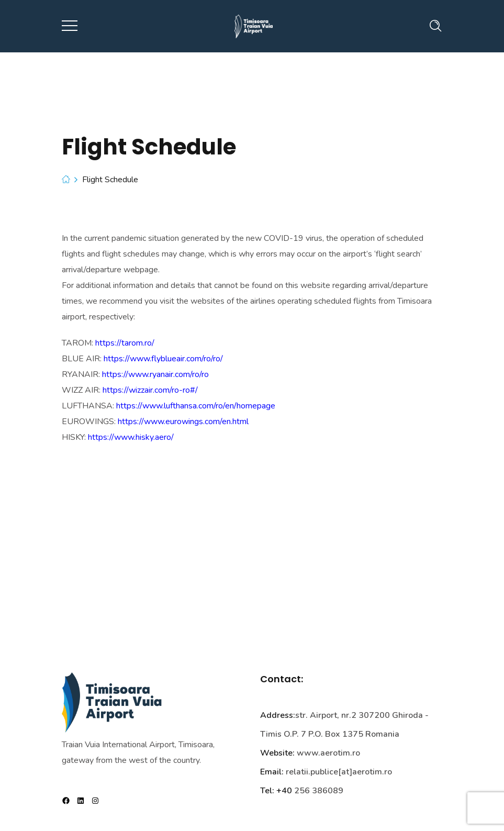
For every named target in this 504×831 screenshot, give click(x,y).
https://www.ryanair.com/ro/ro (155, 374)
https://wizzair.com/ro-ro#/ (150, 390)
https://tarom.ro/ (125, 343)
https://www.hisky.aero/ (131, 437)
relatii (297, 772)
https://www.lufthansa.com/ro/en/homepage (196, 406)
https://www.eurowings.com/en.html (183, 422)
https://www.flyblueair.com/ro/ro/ (163, 359)
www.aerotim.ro (328, 753)
